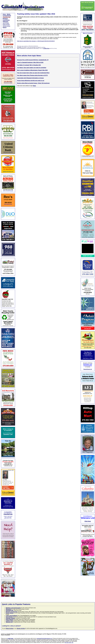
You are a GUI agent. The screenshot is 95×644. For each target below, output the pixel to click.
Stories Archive (6, 26)
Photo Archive (6, 25)
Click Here (88, 521)
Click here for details (8, 83)
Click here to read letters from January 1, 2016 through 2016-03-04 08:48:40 (36, 41)
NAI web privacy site (69, 642)
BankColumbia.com (88, 47)
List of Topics (6, 23)
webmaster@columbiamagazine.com (44, 638)
